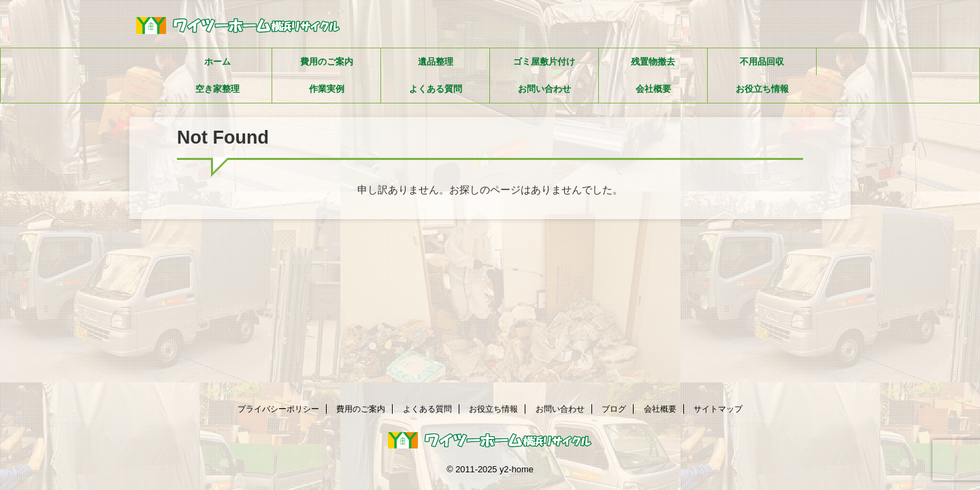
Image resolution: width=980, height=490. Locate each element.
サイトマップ (718, 409)
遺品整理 (436, 62)
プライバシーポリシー (278, 409)
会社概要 (653, 89)
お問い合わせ (544, 89)
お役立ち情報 (762, 89)
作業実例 (327, 89)
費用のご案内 (327, 62)
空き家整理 (217, 89)
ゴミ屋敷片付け (544, 62)
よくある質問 (436, 89)
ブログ (614, 409)
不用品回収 (762, 62)
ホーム (217, 62)
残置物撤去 (653, 62)
